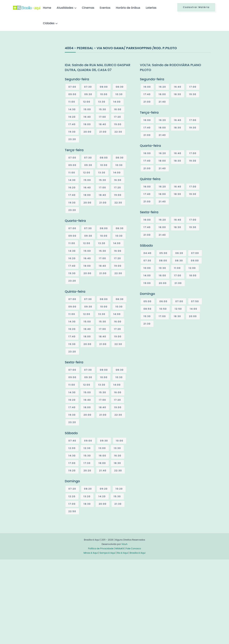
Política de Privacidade (101, 548)
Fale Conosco (133, 548)
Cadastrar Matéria (196, 7)
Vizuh (124, 544)
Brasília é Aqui (138, 553)
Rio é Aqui (123, 553)
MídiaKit (120, 548)
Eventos (105, 8)
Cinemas (88, 8)
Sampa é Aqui (107, 553)
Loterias (151, 8)
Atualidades (65, 8)
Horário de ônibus (128, 8)
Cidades (49, 23)
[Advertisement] (40, 73)
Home (47, 8)
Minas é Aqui (91, 553)
